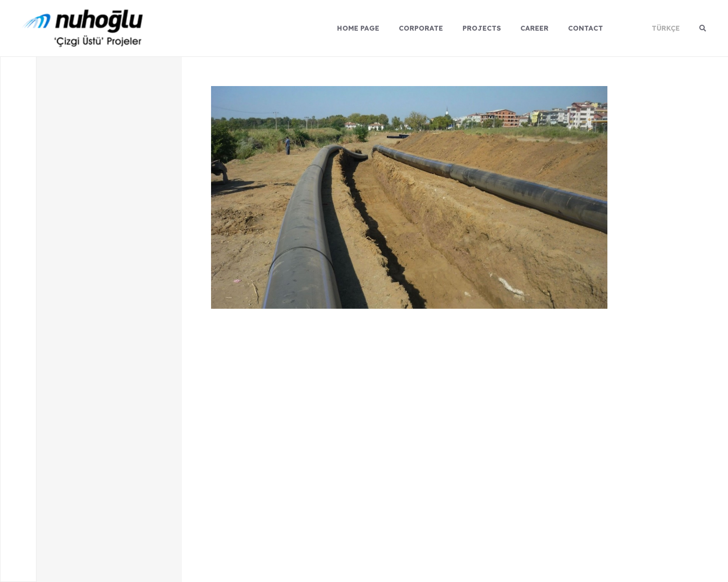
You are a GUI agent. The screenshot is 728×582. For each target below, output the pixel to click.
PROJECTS (482, 28)
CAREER (534, 28)
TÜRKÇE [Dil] (666, 28)
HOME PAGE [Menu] (358, 28)
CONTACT (586, 28)
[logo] (82, 28)
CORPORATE (421, 28)
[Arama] (703, 28)
